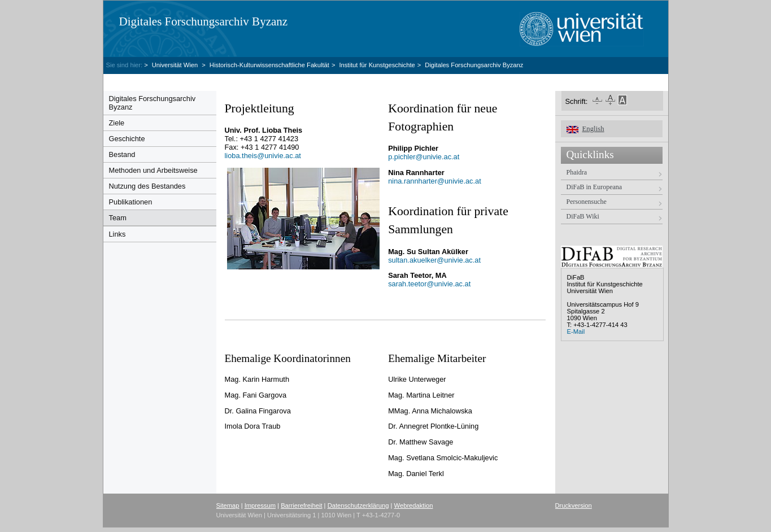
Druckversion (574, 505)
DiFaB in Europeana (594, 187)
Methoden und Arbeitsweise (153, 170)
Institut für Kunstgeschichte (377, 65)
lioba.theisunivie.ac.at (263, 156)
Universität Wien (176, 65)
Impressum (260, 505)
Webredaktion (414, 505)
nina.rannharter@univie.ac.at (435, 181)
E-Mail (576, 332)
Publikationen (131, 202)
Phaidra (577, 172)
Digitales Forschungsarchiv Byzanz (204, 21)
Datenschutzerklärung (358, 505)
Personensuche (587, 202)
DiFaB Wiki (583, 216)
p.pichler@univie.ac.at (424, 157)
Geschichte (127, 139)
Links (117, 234)
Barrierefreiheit (301, 505)
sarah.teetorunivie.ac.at (429, 284)
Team (118, 218)
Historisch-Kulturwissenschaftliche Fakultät (269, 65)
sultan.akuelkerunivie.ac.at (434, 260)
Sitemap (228, 505)
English (593, 129)
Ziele (117, 123)
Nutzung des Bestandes (147, 186)
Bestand (122, 154)
